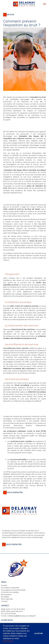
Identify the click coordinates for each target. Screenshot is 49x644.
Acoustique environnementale (13, 590)
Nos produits (6, 595)
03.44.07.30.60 (10, 614)
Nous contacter (15, 492)
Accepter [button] (39, 633)
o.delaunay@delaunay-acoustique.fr (22, 616)
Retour (10, 15)
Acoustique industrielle (10, 588)
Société (4, 585)
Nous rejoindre (7, 599)
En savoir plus (8, 641)
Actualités (5, 597)
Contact (4, 601)
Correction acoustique (10, 592)
